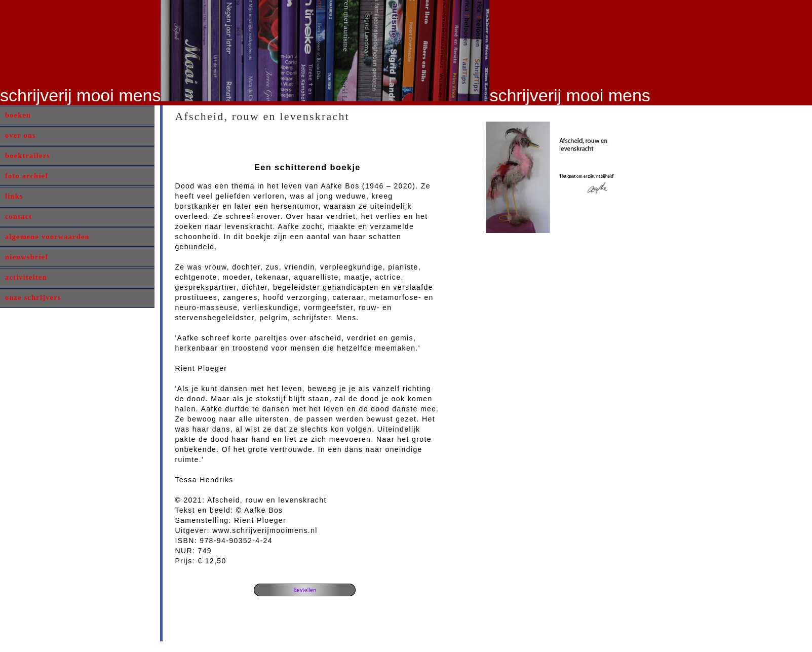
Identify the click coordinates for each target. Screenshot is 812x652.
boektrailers (28, 156)
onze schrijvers (33, 298)
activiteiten (26, 277)
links (14, 196)
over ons (21, 136)
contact (18, 217)
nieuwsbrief (27, 257)
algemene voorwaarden (47, 237)
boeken (18, 115)
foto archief (27, 176)
